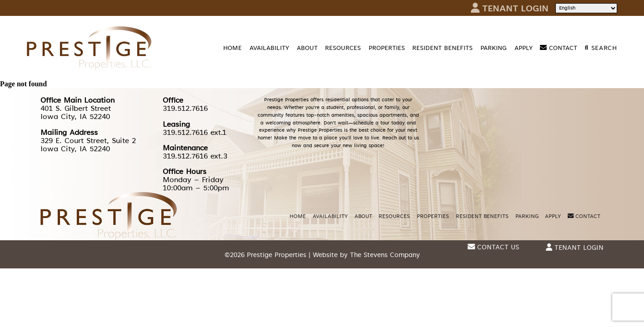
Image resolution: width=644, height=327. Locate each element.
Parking (494, 48)
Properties (387, 48)
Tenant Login (510, 8)
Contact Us (493, 247)
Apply (524, 48)
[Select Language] (586, 8)
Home (232, 48)
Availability (269, 48)
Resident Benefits (442, 48)
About (307, 48)
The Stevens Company (385, 255)
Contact (559, 48)
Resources (343, 48)
